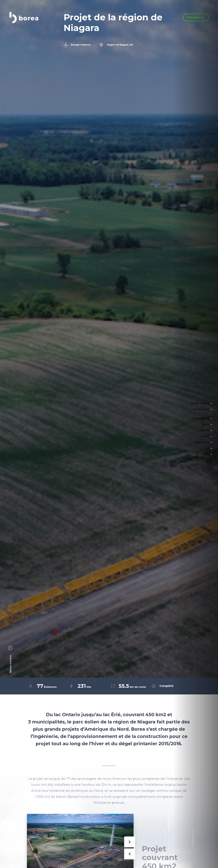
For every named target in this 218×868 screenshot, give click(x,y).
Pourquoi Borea (201, 418)
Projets (205, 424)
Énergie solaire (201, 409)
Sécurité (205, 430)
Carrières (204, 436)
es (208, 448)
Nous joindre (202, 442)
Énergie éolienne (200, 403)
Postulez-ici (196, 20)
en (208, 454)
